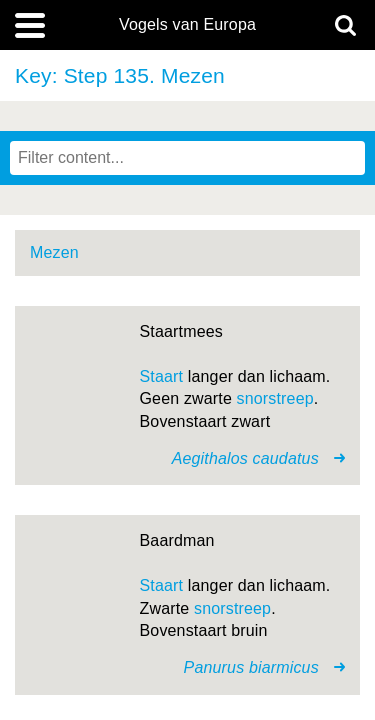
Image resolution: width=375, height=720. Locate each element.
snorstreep (275, 398)
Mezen (54, 252)
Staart (162, 376)
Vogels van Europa (187, 25)
